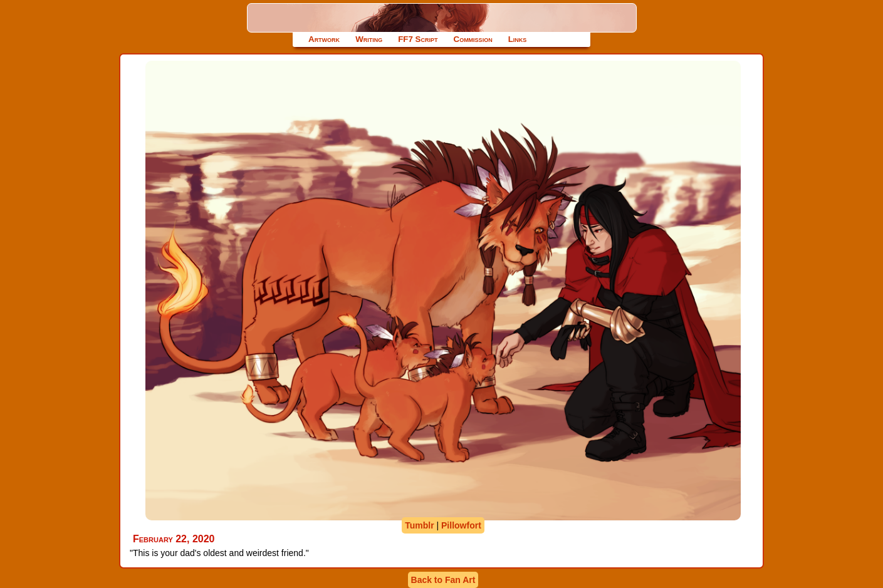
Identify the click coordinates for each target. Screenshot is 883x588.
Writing (369, 39)
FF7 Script (418, 39)
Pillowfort (461, 525)
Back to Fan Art (443, 580)
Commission (473, 39)
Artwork (324, 39)
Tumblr (419, 525)
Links (518, 39)
